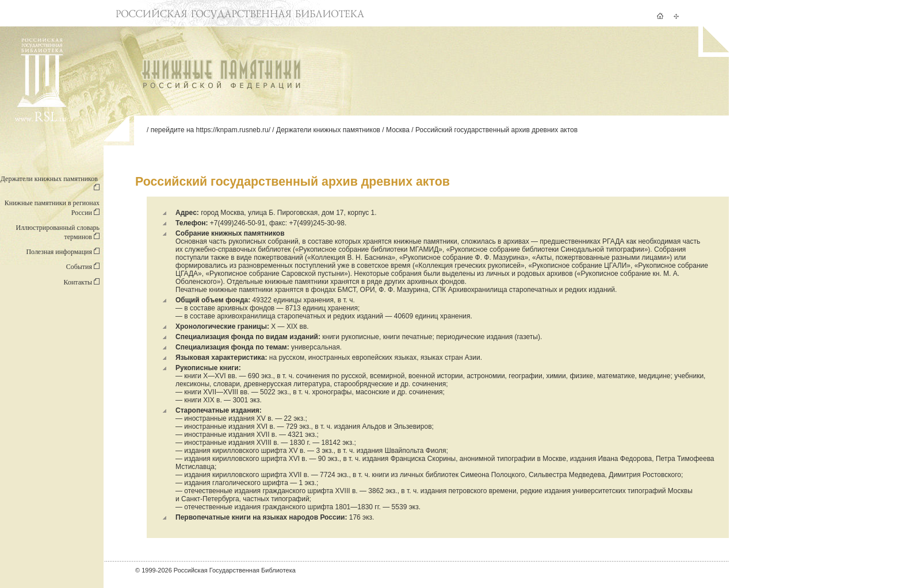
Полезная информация (63, 252)
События (83, 267)
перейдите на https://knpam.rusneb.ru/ (211, 130)
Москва (398, 130)
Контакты (81, 282)
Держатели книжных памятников (328, 130)
